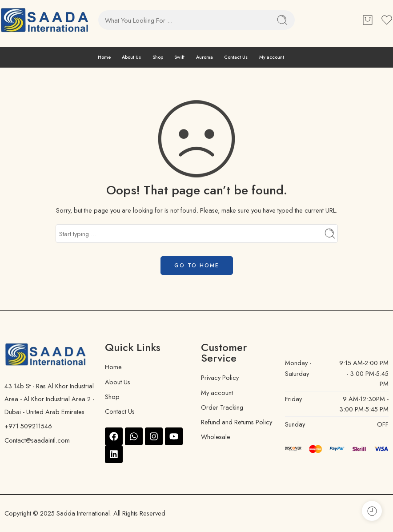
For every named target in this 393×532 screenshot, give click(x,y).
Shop (158, 57)
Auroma (205, 57)
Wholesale (216, 437)
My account (272, 57)
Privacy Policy (220, 377)
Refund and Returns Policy (237, 422)
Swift (179, 57)
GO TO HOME (197, 266)
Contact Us (236, 57)
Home (104, 57)
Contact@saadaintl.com (37, 440)
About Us (131, 57)
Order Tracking (222, 407)
